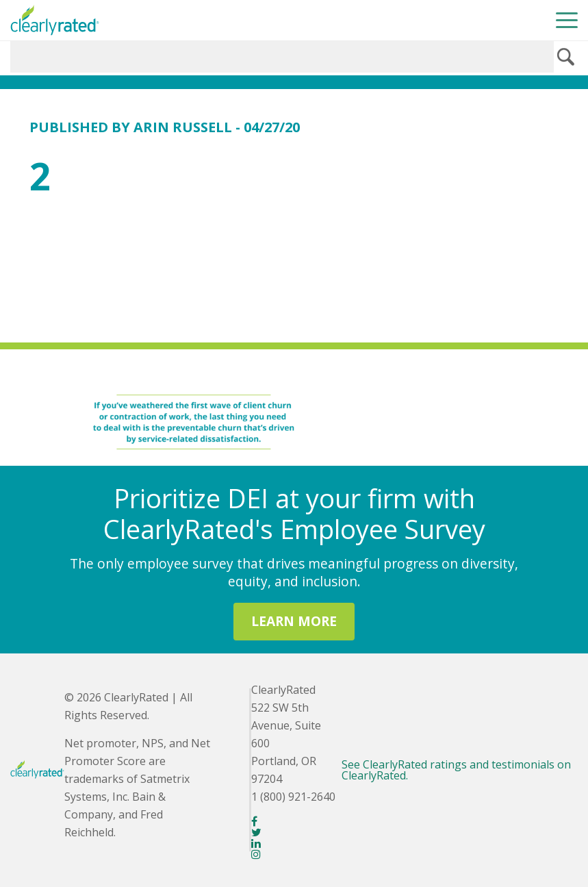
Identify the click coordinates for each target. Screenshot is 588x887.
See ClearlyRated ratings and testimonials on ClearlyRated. (456, 770)
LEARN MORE (294, 621)
